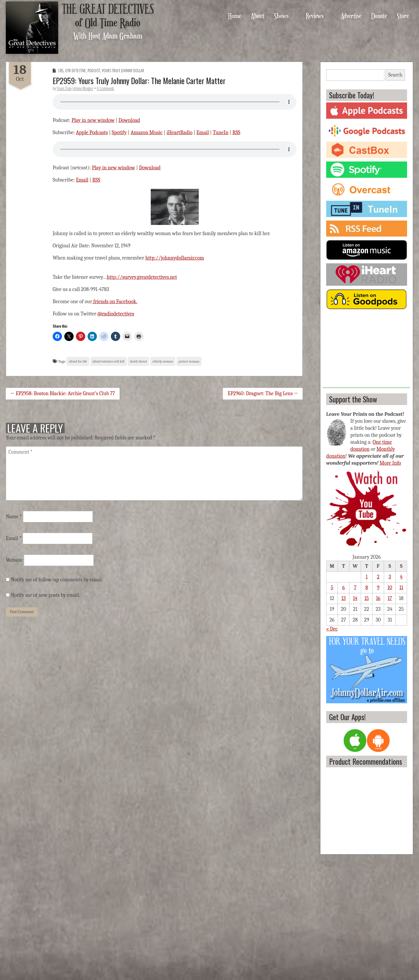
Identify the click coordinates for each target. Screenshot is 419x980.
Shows (281, 15)
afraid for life (78, 361)
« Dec (332, 629)
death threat (138, 361)
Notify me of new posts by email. (45, 595)
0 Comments (105, 88)
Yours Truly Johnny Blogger (75, 88)
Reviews (315, 15)
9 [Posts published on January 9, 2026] (378, 588)
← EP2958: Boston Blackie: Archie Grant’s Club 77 (63, 394)
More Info (390, 463)
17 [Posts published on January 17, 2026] (390, 598)
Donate (379, 15)
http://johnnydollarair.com (175, 258)
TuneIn (221, 133)
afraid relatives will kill (109, 361)
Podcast (94, 71)
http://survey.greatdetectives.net (142, 277)
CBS (61, 71)
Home (235, 15)
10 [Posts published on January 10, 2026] (390, 588)
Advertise (351, 15)
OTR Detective (76, 71)
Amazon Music (147, 133)
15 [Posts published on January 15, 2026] (366, 598)
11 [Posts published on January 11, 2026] (401, 588)
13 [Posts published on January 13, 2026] (343, 598)
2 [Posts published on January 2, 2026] (378, 577)
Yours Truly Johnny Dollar (123, 71)
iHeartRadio (179, 133)
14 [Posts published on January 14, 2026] (355, 598)
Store (403, 15)
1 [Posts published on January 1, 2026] (367, 577)
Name (14, 517)
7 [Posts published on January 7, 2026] (355, 588)
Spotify (119, 133)
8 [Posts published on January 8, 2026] (367, 588)
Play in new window (93, 120)
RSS (236, 133)
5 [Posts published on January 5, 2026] (332, 588)
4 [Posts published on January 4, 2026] (401, 577)
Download (129, 120)
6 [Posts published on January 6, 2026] (343, 588)
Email (203, 133)
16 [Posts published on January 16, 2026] (378, 598)
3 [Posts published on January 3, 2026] (390, 577)
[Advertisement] (366, 351)
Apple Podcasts (92, 133)
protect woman (189, 361)
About (258, 15)
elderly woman (163, 361)
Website (14, 560)
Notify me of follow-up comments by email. (57, 580)
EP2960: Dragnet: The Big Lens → (263, 394)
